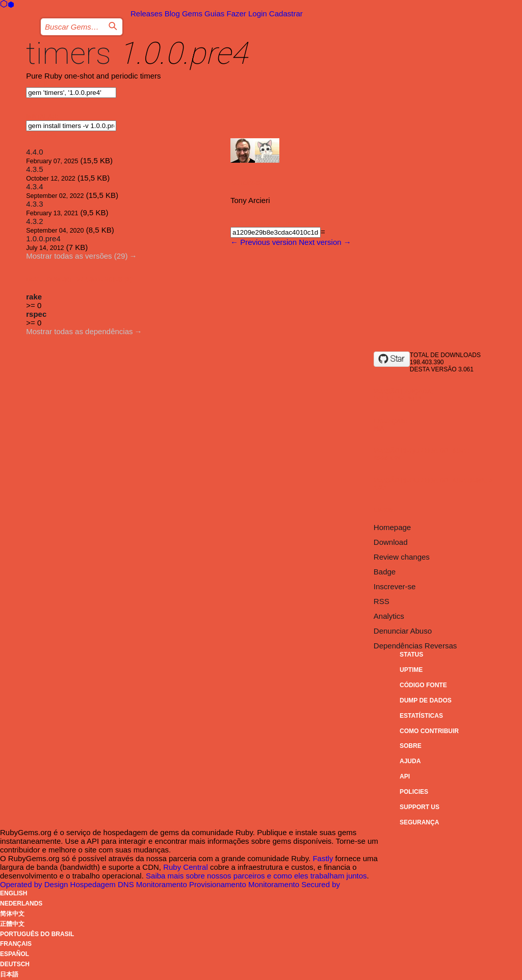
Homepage (392, 527)
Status (411, 655)
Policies (414, 792)
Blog (172, 14)
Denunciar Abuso (403, 631)
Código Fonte (423, 685)
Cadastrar (286, 14)
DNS (127, 884)
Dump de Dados (426, 700)
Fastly (323, 858)
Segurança (419, 822)
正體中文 (12, 924)
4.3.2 (34, 221)
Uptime (411, 670)
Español (15, 954)
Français (16, 944)
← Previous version (264, 242)
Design (57, 884)
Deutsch (15, 964)
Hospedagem (94, 884)
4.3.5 (34, 169)
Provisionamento (219, 884)
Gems (192, 14)
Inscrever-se (395, 586)
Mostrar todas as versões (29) (77, 256)
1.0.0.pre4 (43, 238)
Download (391, 542)
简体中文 (12, 914)
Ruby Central (186, 867)
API (405, 776)
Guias (214, 14)
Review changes (402, 557)
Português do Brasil (37, 934)
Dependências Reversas (415, 646)
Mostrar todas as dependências (79, 331)
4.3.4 (34, 186)
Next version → (325, 242)
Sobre (411, 746)
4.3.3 (34, 204)
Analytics (389, 616)
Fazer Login (246, 14)
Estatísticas (421, 716)
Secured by (321, 884)
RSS (382, 601)
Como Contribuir (429, 731)
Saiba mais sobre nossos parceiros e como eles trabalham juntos (256, 876)
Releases (147, 14)
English (14, 893)
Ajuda (410, 761)
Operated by (22, 884)
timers (69, 53)
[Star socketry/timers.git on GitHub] (392, 359)
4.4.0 (34, 152)
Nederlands (21, 903)
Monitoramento (163, 884)
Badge (385, 572)
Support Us (420, 807)
